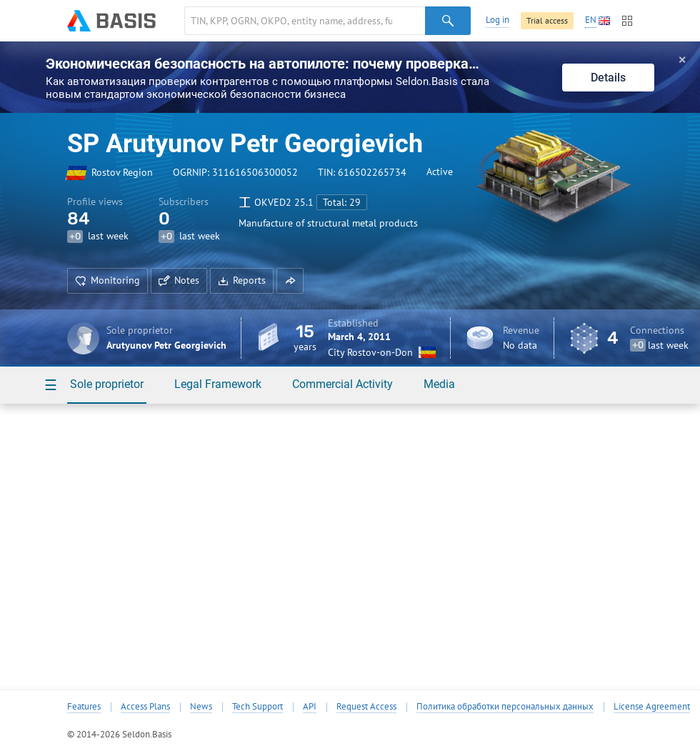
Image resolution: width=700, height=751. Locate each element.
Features (84, 707)
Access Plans (145, 707)
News (201, 707)
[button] (290, 281)
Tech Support (257, 707)
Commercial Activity (342, 384)
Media (439, 384)
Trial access (547, 20)
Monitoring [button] (107, 280)
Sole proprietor (107, 384)
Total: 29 (342, 202)
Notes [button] (179, 280)
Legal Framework (218, 384)
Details (608, 78)
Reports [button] (242, 280)
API (310, 707)
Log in (497, 20)
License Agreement (652, 707)
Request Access (366, 707)
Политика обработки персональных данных (505, 707)
